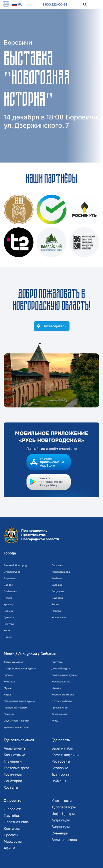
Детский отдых (61, 669)
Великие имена (64, 840)
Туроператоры (64, 807)
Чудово (8, 598)
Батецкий (57, 585)
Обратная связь (17, 822)
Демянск (9, 617)
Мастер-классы (61, 682)
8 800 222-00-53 (55, 5)
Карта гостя (61, 801)
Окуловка (57, 598)
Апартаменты (15, 748)
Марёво (56, 611)
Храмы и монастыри (16, 727)
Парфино (57, 565)
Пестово (9, 624)
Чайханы (59, 781)
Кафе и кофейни (65, 755)
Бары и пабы (62, 748)
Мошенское (59, 617)
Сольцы (8, 611)
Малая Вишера (61, 572)
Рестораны (61, 761)
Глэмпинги (13, 761)
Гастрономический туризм (20, 669)
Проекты (11, 835)
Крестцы (9, 604)
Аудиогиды (61, 820)
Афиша (9, 848)
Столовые (60, 768)
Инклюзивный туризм (64, 675)
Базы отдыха (14, 755)
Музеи (8, 688)
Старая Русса (12, 572)
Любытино (10, 591)
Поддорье (58, 591)
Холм (7, 630)
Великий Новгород (15, 565)
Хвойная (56, 578)
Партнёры (12, 815)
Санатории (13, 781)
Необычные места (63, 695)
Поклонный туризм (15, 708)
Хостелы (11, 787)
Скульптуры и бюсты (16, 721)
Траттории (60, 774)
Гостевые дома (16, 768)
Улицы (55, 721)
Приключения (60, 708)
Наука (7, 695)
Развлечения (59, 714)
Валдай (8, 585)
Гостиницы (13, 774)
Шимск (8, 637)
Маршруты (13, 841)
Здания (8, 675)
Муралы (56, 688)
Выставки (57, 662)
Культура (9, 682)
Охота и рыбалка (62, 701)
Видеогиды (61, 827)
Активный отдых (14, 662)
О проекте (12, 809)
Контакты (12, 828)
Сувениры (60, 833)
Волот (55, 604)
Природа (9, 714)
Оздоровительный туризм (19, 701)
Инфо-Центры (63, 814)
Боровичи (10, 578)
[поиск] (85, 5)
